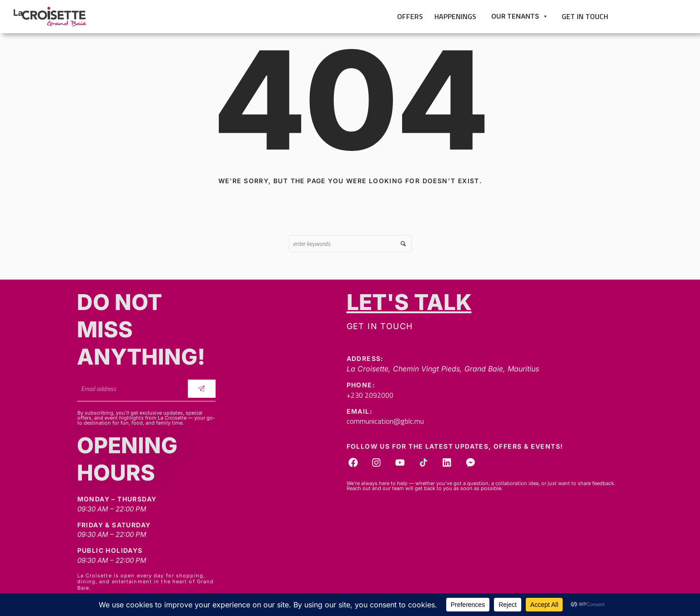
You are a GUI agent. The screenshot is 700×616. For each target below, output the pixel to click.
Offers (410, 16)
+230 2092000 (370, 395)
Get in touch (585, 16)
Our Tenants (520, 16)
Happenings (455, 16)
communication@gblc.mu (385, 421)
